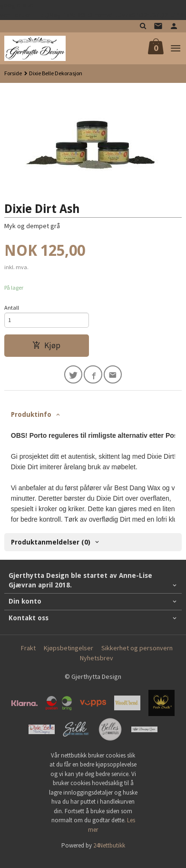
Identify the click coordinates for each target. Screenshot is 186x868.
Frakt (28, 648)
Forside (13, 73)
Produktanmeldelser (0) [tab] (51, 542)
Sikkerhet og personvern (137, 648)
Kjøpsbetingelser (69, 648)
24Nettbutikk (109, 845)
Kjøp (46, 345)
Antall (12, 308)
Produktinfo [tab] (31, 414)
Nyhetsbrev (97, 658)
